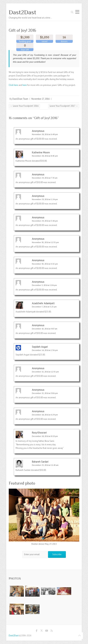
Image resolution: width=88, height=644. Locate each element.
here (25, 85)
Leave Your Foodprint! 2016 (24, 106)
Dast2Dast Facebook (36, 631)
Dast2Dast (22, 12)
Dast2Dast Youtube (47, 631)
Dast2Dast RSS (52, 631)
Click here (13, 85)
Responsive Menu (77, 12)
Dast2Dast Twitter (41, 631)
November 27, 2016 (40, 99)
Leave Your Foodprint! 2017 (64, 106)
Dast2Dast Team (20, 99)
